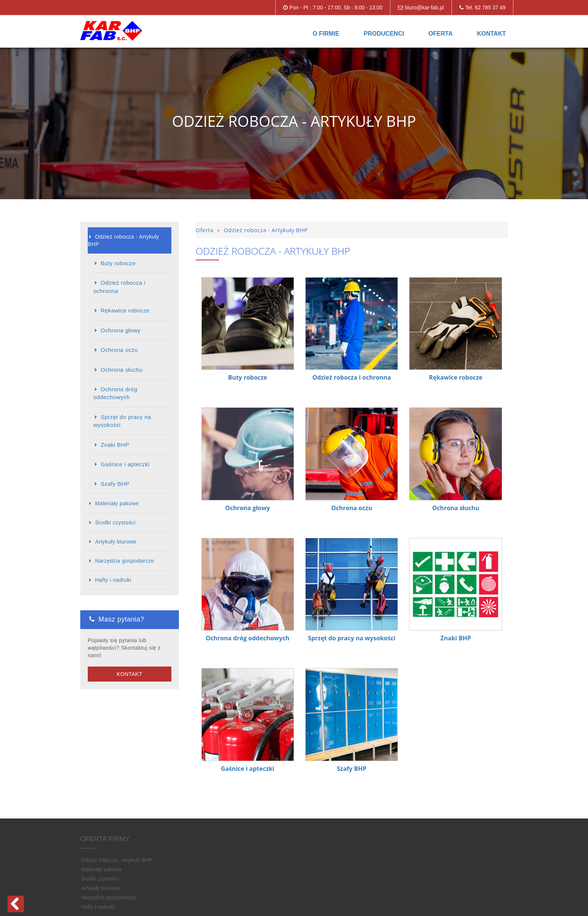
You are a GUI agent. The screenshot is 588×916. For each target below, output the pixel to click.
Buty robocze (118, 263)
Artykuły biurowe (115, 542)
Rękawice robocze (125, 310)
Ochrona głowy (120, 330)
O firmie (326, 34)
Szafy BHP (115, 484)
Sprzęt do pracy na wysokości (122, 421)
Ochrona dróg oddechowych (115, 393)
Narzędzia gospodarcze (124, 561)
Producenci (384, 34)
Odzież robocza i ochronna (119, 287)
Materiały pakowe (117, 503)
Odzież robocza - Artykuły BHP (123, 240)
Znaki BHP (115, 445)
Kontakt (491, 34)
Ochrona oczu (119, 350)
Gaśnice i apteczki (125, 464)
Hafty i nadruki (113, 580)
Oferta (440, 34)
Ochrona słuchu (121, 370)
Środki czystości (115, 523)
